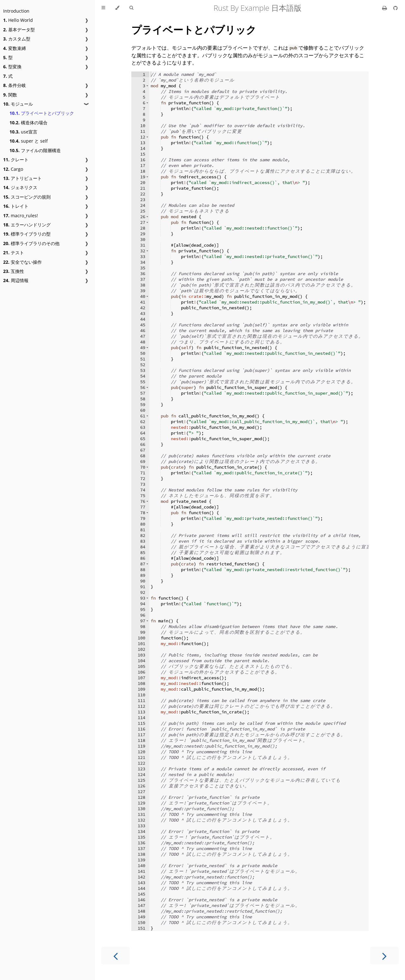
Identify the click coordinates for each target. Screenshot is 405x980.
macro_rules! (21, 216)
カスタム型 (17, 39)
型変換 (12, 67)
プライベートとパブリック (42, 113)
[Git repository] (396, 8)
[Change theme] (117, 8)
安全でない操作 (22, 262)
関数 (10, 95)
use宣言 (23, 132)
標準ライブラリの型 (27, 234)
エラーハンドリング (27, 225)
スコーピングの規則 (27, 197)
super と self (29, 141)
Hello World (18, 20)
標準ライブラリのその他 (31, 243)
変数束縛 (15, 48)
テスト (14, 253)
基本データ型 (19, 30)
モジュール (18, 104)
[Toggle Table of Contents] (103, 8)
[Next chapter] (384, 955)
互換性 (14, 271)
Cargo (13, 169)
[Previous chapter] (115, 955)
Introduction (16, 11)
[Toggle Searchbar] (131, 8)
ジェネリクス (20, 187)
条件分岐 (15, 85)
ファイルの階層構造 (35, 150)
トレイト (16, 206)
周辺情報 (16, 280)
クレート (16, 160)
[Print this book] (385, 8)
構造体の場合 (28, 123)
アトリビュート (22, 178)
